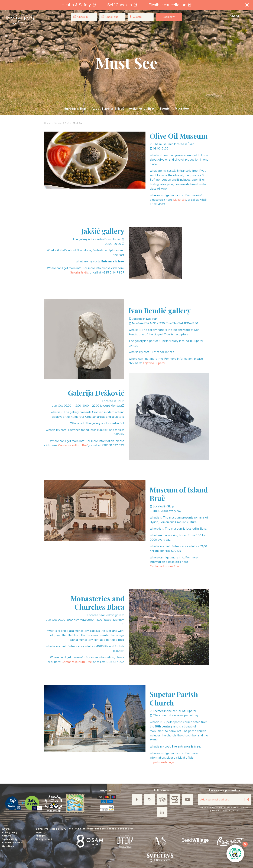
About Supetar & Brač (108, 107)
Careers (7, 834)
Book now (169, 17)
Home (47, 122)
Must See (182, 107)
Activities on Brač (142, 107)
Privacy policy (10, 831)
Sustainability (10, 838)
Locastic (48, 838)
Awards (6, 828)
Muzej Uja (180, 199)
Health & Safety (79, 4)
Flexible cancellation (170, 4)
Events (165, 107)
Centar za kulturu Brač (73, 444)
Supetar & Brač (75, 107)
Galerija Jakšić (79, 271)
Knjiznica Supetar (154, 362)
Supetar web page (162, 761)
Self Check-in (122, 4)
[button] (245, 16)
